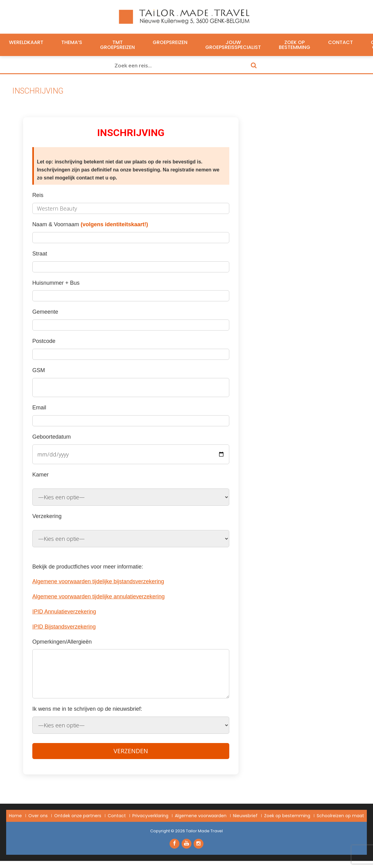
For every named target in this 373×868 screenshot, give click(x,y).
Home (15, 816)
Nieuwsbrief (245, 816)
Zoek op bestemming (295, 45)
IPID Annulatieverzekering (64, 612)
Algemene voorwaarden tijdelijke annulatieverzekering (98, 597)
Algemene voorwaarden (201, 816)
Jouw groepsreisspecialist (233, 45)
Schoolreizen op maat (340, 816)
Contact (341, 42)
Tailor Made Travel (204, 831)
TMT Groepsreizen (117, 45)
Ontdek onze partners (78, 816)
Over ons (38, 816)
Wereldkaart (26, 42)
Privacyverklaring (150, 816)
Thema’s (72, 42)
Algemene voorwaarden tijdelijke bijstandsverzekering (98, 581)
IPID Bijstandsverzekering (64, 627)
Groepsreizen (170, 42)
